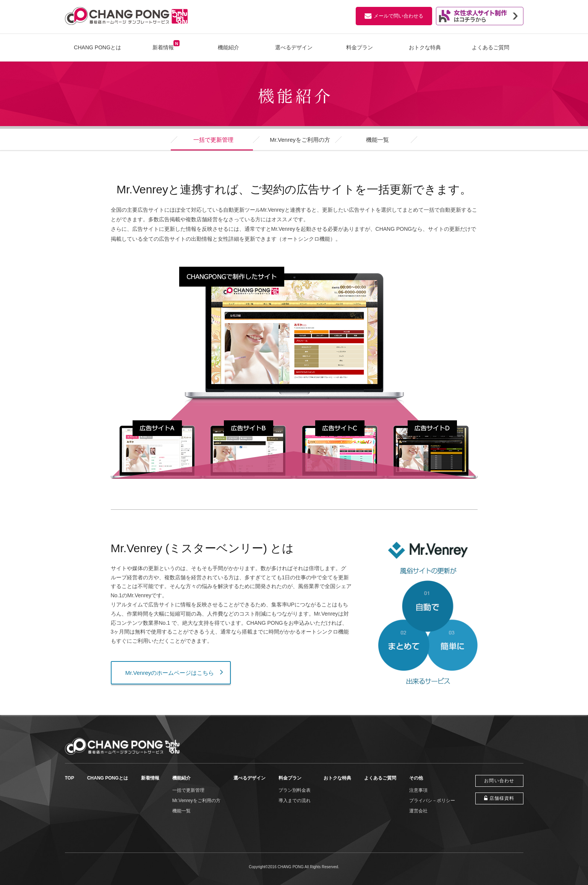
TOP (70, 778)
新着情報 (163, 47)
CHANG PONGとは (97, 47)
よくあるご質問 (491, 47)
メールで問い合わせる (398, 16)
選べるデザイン (294, 47)
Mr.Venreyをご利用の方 (300, 140)
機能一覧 (377, 140)
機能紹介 (228, 47)
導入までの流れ (295, 801)
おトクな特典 (425, 47)
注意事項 (418, 790)
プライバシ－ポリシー (432, 801)
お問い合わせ (499, 781)
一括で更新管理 (213, 140)
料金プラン (360, 47)
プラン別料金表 (295, 790)
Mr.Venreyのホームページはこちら (170, 673)
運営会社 (418, 811)
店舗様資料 (502, 798)
